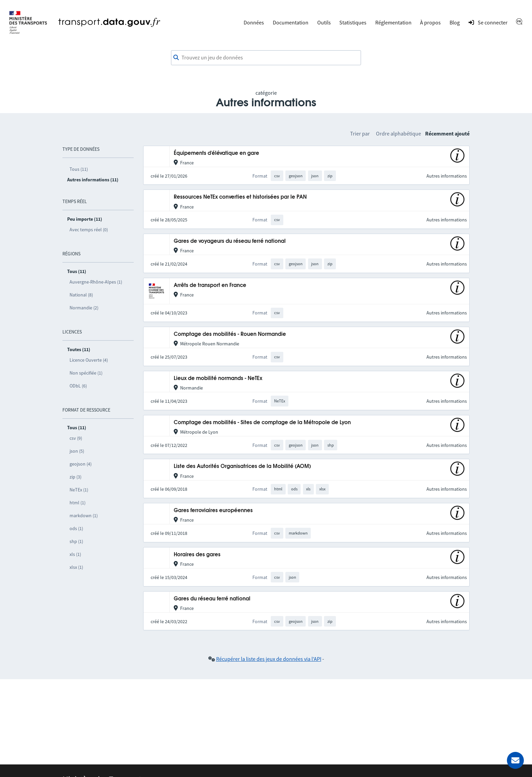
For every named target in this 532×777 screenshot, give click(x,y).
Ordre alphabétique (398, 133)
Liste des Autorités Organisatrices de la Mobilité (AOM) (242, 466)
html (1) (78, 503)
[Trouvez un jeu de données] (266, 58)
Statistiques (353, 22)
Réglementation (393, 22)
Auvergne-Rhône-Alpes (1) (96, 282)
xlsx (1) (76, 567)
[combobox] (266, 58)
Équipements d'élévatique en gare (216, 153)
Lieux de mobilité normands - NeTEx (218, 378)
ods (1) (76, 528)
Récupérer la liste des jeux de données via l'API (269, 659)
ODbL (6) (78, 386)
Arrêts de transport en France (210, 285)
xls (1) (75, 554)
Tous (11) (79, 169)
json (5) (77, 451)
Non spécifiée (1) (86, 373)
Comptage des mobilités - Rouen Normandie (230, 334)
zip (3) (75, 477)
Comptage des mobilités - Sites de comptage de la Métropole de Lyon (262, 423)
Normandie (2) (84, 308)
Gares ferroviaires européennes (213, 511)
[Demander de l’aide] (515, 760)
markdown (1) (84, 516)
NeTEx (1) (79, 490)
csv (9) (76, 438)
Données (254, 22)
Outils (324, 22)
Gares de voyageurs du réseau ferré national (230, 241)
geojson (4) (81, 464)
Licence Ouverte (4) (89, 360)
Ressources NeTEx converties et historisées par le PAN (240, 197)
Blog (455, 22)
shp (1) (76, 541)
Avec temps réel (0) (89, 230)
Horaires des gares (197, 555)
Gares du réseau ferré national (212, 599)
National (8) (81, 295)
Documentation (291, 22)
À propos (430, 22)
